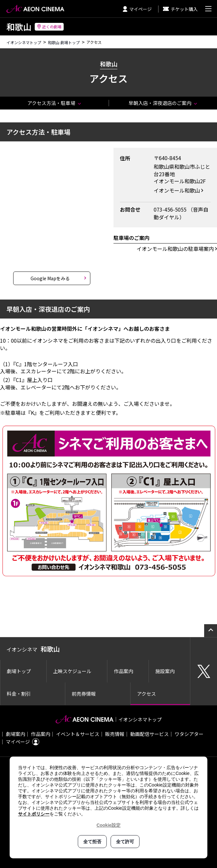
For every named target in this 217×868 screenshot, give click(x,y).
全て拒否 (92, 842)
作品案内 (123, 671)
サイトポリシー (34, 814)
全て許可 (125, 842)
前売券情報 (84, 694)
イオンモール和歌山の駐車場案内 (175, 249)
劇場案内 (15, 734)
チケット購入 (180, 9)
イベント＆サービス (78, 734)
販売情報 (115, 734)
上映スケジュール (72, 671)
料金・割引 (19, 694)
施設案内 (165, 671)
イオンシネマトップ (24, 42)
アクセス (146, 694)
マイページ (137, 9)
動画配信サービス (149, 734)
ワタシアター (189, 734)
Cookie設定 (108, 825)
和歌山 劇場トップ (64, 42)
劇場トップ (19, 671)
